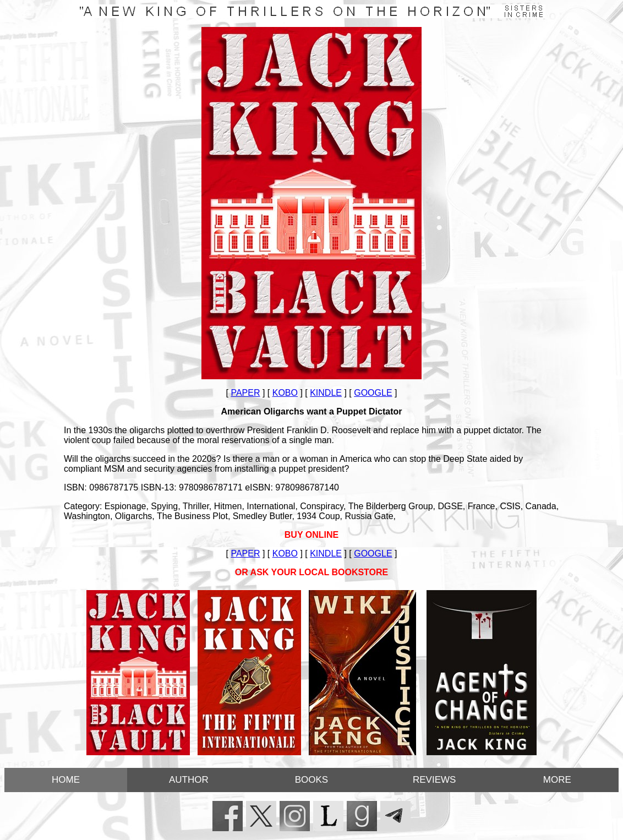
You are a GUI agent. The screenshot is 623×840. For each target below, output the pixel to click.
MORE (557, 780)
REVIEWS (434, 780)
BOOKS (311, 780)
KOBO (285, 393)
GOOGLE (373, 393)
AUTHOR (189, 780)
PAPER (245, 393)
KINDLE (326, 393)
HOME (66, 780)
